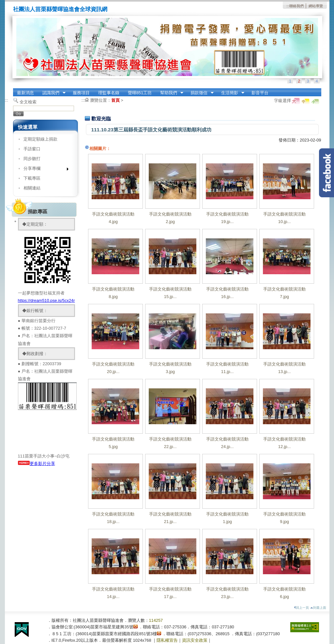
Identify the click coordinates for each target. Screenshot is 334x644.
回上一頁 (301, 608)
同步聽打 (32, 159)
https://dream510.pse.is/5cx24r (46, 300)
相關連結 (32, 188)
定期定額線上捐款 (40, 139)
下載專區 (32, 178)
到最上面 (318, 608)
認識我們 (52, 93)
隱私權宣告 (167, 640)
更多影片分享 (42, 464)
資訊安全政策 (195, 640)
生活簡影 (231, 93)
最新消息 (25, 93)
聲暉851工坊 (140, 93)
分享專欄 (44, 170)
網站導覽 (316, 6)
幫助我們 (170, 93)
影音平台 (260, 93)
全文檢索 (28, 102)
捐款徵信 (200, 93)
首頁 (115, 100)
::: (288, 6)
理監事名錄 (109, 93)
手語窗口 (32, 149)
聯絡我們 (296, 6)
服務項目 (81, 93)
